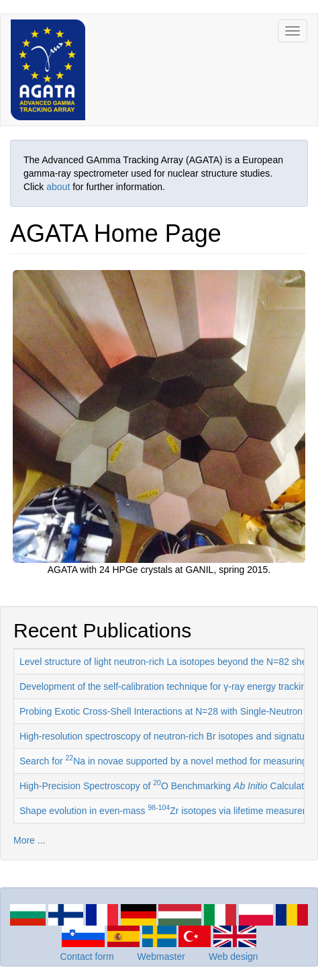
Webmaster (161, 956)
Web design (233, 956)
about (58, 187)
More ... (29, 840)
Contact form (87, 956)
